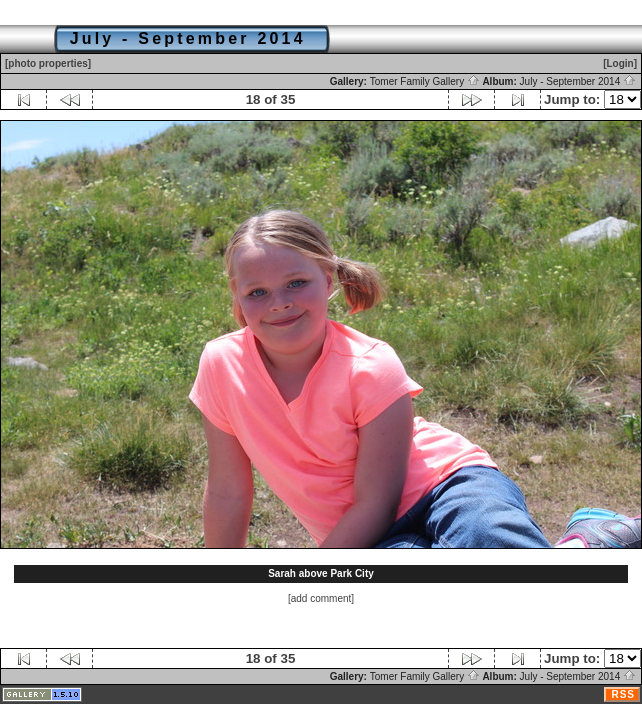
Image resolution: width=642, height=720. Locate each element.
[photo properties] (48, 63)
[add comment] (321, 598)
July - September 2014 (578, 81)
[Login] (620, 63)
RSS (623, 694)
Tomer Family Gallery (425, 81)
